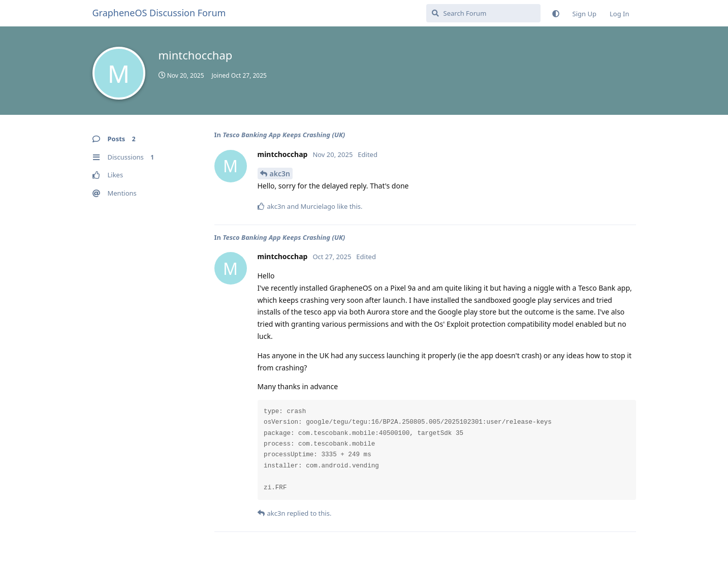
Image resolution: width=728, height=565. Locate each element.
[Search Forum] (483, 13)
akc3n (280, 174)
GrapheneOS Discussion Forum (159, 13)
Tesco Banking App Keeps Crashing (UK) (284, 135)
